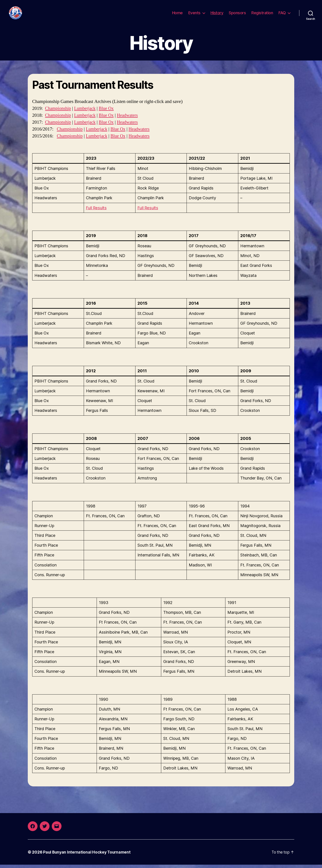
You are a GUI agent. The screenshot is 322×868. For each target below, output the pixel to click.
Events (194, 15)
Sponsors (237, 15)
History (217, 15)
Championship (59, 112)
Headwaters (131, 119)
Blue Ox (109, 112)
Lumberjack (87, 112)
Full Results (96, 211)
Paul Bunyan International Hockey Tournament (87, 855)
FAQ (282, 15)
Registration (262, 15)
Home (177, 15)
